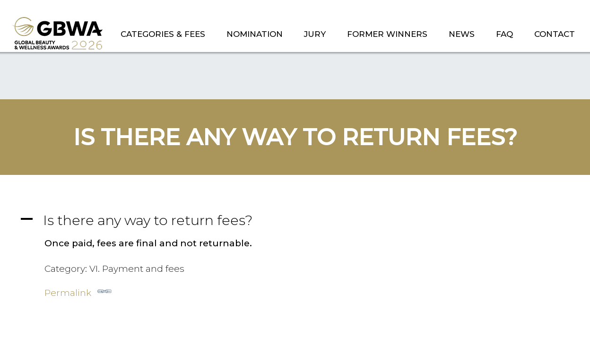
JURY (315, 34)
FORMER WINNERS (387, 34)
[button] (295, 220)
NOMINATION (255, 34)
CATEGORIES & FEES (163, 34)
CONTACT (555, 34)
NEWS (462, 34)
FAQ (504, 34)
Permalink (78, 291)
